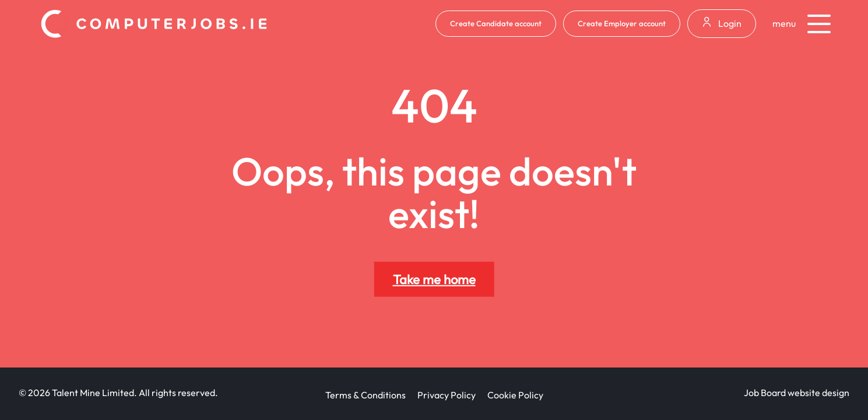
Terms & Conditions (366, 395)
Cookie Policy (515, 395)
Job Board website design (797, 393)
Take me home (434, 279)
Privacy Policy (447, 395)
